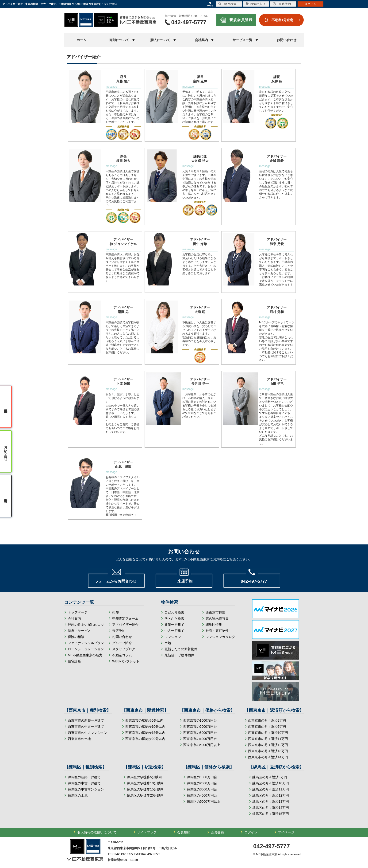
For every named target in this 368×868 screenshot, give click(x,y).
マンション (173, 637)
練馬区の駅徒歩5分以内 (144, 777)
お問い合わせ (287, 40)
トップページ (78, 612)
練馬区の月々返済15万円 (271, 814)
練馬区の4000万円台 (202, 795)
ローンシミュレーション (86, 649)
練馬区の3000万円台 (202, 789)
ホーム (81, 40)
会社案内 (74, 618)
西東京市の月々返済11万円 (268, 739)
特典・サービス (79, 631)
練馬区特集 (214, 625)
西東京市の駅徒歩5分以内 (144, 720)
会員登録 (217, 832)
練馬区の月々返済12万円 (271, 795)
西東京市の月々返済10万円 (268, 733)
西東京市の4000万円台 (200, 739)
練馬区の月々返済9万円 (270, 777)
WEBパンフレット (126, 661)
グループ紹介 (122, 643)
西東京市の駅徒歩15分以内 (145, 733)
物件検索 (227, 4)
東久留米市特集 (217, 618)
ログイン (251, 832)
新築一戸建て (174, 625)
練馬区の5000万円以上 (204, 802)
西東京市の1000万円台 (200, 720)
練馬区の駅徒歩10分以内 (145, 783)
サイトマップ (147, 832)
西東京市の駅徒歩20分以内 (145, 739)
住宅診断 (74, 661)
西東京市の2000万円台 (200, 727)
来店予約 (119, 631)
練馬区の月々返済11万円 (271, 789)
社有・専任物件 (217, 631)
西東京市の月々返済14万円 (268, 757)
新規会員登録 (241, 20)
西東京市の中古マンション (88, 733)
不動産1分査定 (282, 20)
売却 (115, 612)
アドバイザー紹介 (125, 625)
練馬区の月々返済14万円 (271, 808)
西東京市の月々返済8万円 (267, 720)
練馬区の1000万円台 (202, 777)
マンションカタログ (220, 637)
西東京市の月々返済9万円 (267, 727)
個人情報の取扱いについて (97, 832)
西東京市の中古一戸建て (86, 727)
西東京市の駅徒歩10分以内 (145, 727)
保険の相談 (76, 637)
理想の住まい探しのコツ (86, 625)
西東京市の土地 (79, 739)
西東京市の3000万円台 (200, 733)
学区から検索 (174, 618)
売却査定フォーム (125, 618)
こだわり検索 (174, 612)
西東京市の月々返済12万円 (268, 745)
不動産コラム (122, 655)
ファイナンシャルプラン (86, 643)
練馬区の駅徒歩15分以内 (145, 789)
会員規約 (184, 832)
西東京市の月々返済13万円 (268, 751)
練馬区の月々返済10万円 (271, 783)
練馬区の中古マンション (86, 789)
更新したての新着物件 (181, 649)
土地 (168, 643)
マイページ (286, 832)
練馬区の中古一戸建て (84, 783)
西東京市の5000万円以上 (202, 745)
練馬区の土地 (78, 795)
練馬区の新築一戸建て (84, 777)
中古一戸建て (174, 631)
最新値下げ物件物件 (179, 655)
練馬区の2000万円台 (202, 783)
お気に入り (255, 4)
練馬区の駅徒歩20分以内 (145, 795)
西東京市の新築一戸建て (86, 720)
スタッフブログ (124, 649)
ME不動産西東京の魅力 (85, 655)
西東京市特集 (215, 612)
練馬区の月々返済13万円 (271, 802)
